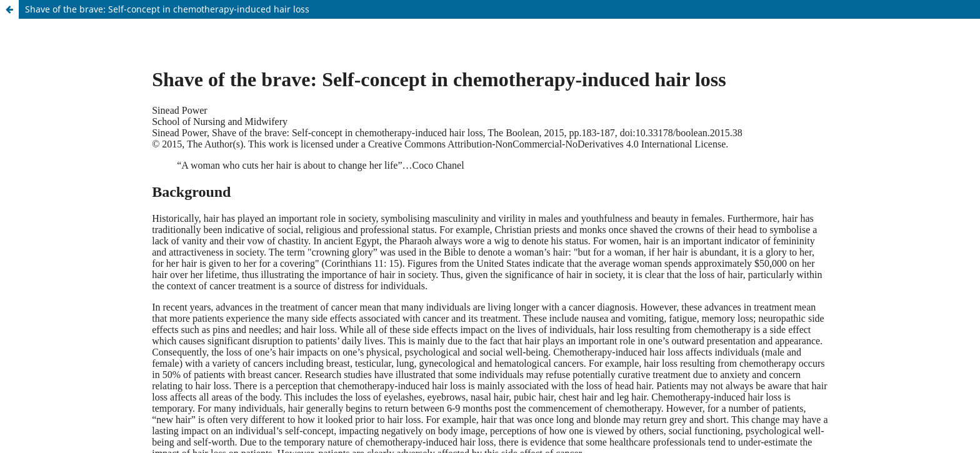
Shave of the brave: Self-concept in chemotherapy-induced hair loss (167, 9)
